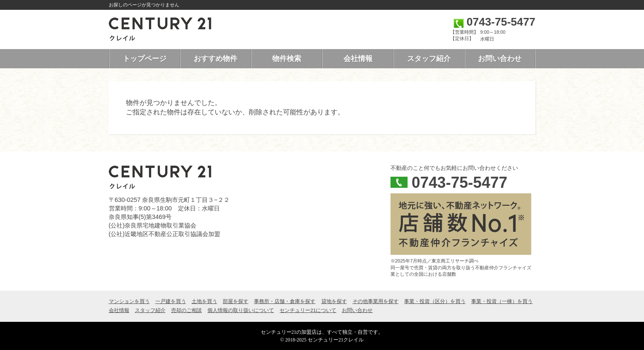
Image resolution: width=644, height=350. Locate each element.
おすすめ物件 (216, 59)
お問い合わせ (500, 59)
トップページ (145, 59)
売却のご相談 (186, 310)
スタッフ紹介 (429, 59)
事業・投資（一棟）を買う (502, 301)
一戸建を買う (171, 301)
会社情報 (358, 59)
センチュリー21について (308, 310)
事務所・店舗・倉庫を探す (285, 301)
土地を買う (204, 301)
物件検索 (287, 59)
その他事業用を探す (376, 301)
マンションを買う (129, 301)
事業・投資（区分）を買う (435, 301)
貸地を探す (334, 301)
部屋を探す (236, 301)
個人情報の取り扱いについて (241, 310)
